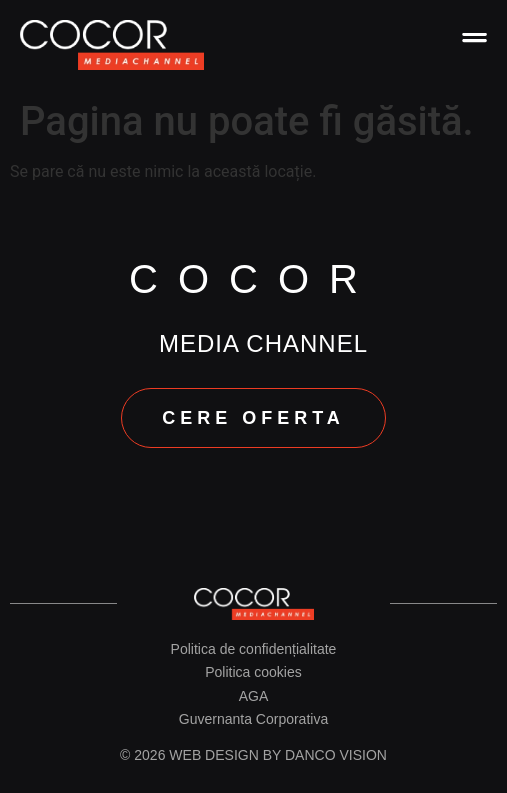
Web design (213, 755)
